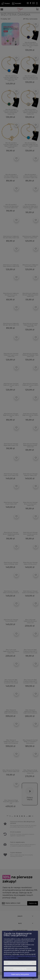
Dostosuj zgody (20, 969)
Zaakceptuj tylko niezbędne (20, 963)
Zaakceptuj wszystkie (20, 974)
